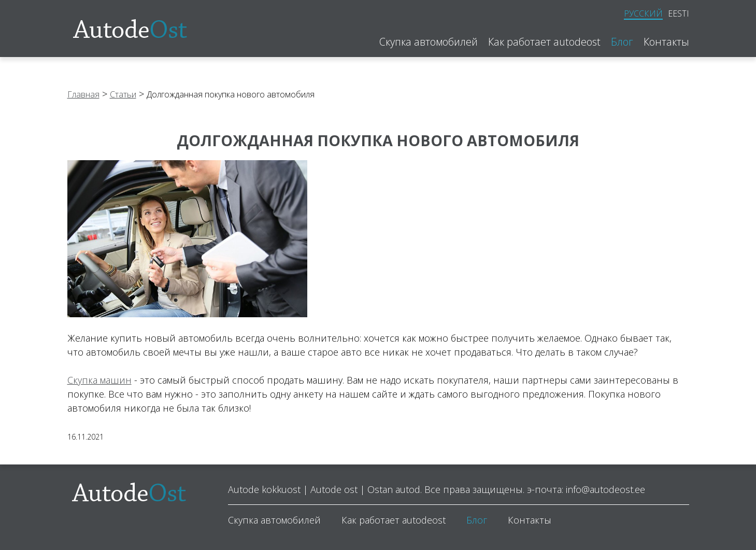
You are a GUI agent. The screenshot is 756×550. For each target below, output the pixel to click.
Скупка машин (99, 380)
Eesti (679, 13)
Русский (643, 14)
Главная (83, 94)
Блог (622, 42)
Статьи (123, 94)
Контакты (666, 42)
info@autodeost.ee (605, 489)
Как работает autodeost (544, 42)
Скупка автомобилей (429, 42)
